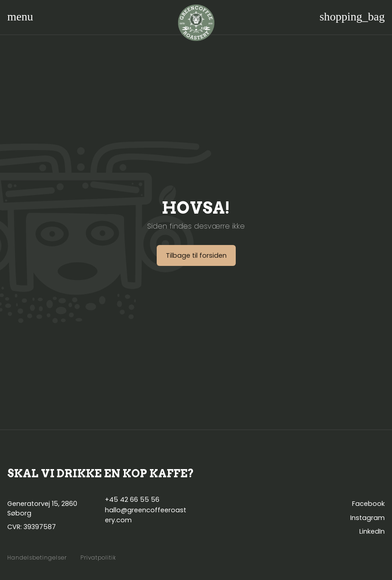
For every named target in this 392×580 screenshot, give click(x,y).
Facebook (368, 504)
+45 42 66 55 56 (132, 500)
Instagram (367, 518)
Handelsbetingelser (37, 558)
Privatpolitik (98, 558)
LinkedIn (372, 531)
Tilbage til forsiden (196, 255)
